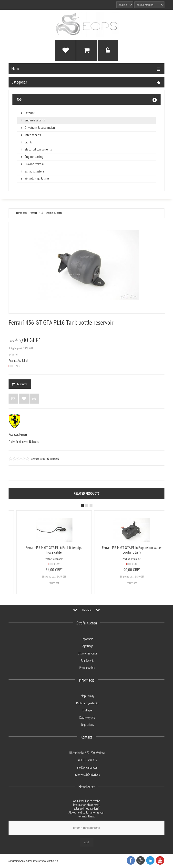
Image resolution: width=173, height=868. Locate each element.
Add (87, 842)
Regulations (87, 725)
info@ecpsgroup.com (87, 767)
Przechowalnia (87, 668)
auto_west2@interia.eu (87, 775)
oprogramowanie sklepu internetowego (28, 861)
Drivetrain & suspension (40, 128)
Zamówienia (87, 661)
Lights (29, 142)
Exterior (30, 113)
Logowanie (87, 639)
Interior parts (33, 135)
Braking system (34, 164)
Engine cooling (34, 157)
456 (19, 99)
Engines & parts (35, 120)
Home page (22, 213)
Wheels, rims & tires (37, 179)
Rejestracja (87, 646)
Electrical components (38, 149)
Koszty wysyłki (87, 718)
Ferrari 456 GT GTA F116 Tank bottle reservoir (38, 550)
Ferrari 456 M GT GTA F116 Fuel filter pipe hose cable (116, 550)
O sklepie (87, 710)
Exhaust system (34, 171)
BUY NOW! (20, 384)
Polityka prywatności (87, 703)
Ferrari (33, 213)
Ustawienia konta (87, 653)
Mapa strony (87, 696)
